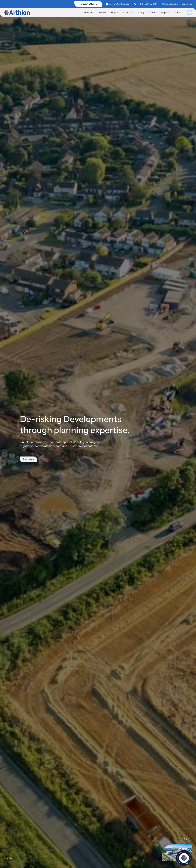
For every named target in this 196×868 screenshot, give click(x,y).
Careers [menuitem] (153, 12)
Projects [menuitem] (115, 12)
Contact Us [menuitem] (179, 12)
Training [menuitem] (140, 12)
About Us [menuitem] (128, 12)
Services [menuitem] (89, 12)
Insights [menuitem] (165, 12)
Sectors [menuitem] (103, 12)
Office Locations (170, 4)
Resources (187, 4)
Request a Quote (88, 4)
